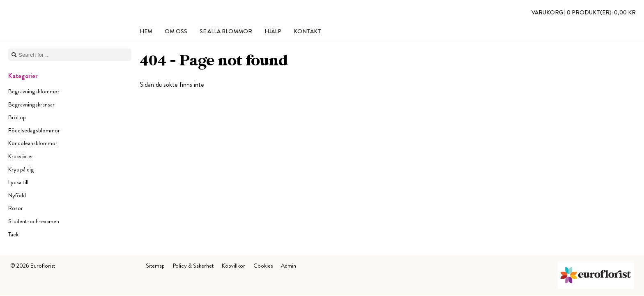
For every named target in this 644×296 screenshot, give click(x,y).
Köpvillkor (233, 266)
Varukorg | (584, 12)
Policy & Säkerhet (193, 266)
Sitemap (155, 266)
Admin (289, 266)
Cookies (263, 266)
